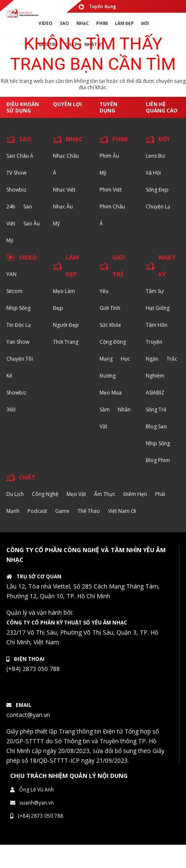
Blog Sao (156, 426)
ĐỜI (145, 23)
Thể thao (89, 511)
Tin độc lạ (19, 325)
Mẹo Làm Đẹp (64, 300)
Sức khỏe (110, 325)
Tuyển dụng (97, 7)
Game (62, 511)
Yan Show (18, 342)
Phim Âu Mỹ (109, 164)
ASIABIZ (155, 393)
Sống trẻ (156, 409)
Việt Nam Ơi (122, 511)
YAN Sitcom (14, 283)
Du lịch (15, 494)
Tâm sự (155, 291)
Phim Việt (111, 190)
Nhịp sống (18, 308)
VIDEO (46, 23)
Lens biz (155, 156)
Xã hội (153, 173)
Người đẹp (66, 325)
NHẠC (83, 23)
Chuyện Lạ (158, 207)
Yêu (104, 291)
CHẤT (27, 477)
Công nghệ (45, 494)
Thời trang (66, 342)
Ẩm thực (105, 494)
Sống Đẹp (157, 190)
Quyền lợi (67, 104)
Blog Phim (158, 460)
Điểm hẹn (135, 494)
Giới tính (110, 308)
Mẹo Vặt (76, 494)
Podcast (37, 511)
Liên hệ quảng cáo (162, 107)
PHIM (102, 23)
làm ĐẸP (124, 23)
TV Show (16, 173)
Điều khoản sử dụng (23, 107)
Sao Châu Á (20, 156)
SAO (64, 23)
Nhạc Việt (64, 190)
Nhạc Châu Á (66, 164)
